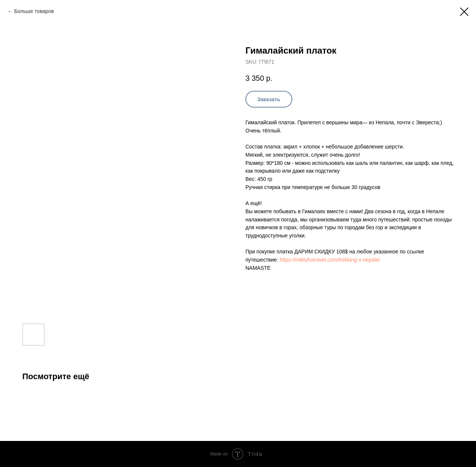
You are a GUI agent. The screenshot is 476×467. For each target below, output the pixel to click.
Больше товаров (34, 11)
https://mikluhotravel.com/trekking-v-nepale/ (330, 260)
